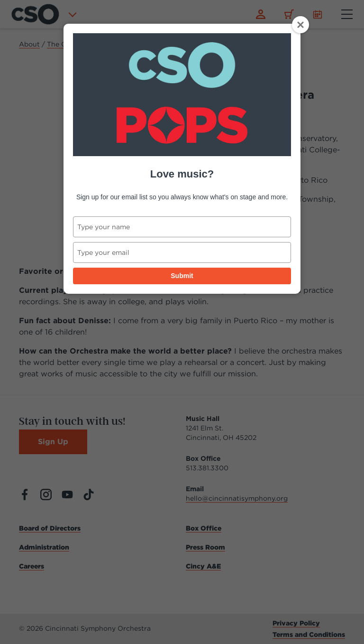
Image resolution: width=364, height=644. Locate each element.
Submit (182, 276)
